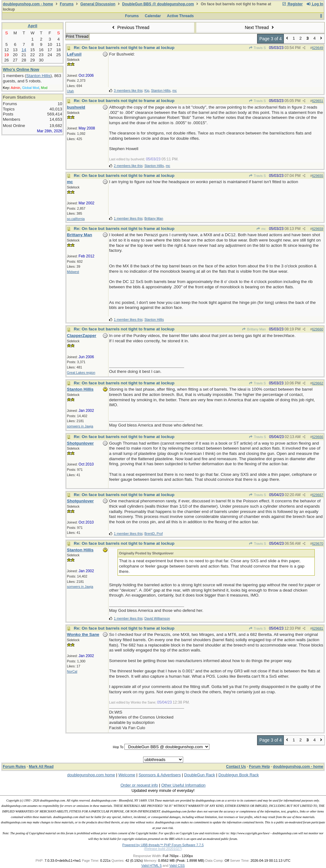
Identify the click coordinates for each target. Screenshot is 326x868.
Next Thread (260, 27)
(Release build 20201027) (163, 849)
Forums (67, 4)
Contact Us (236, 767)
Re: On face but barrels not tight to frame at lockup (124, 48)
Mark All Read (41, 767)
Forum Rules (14, 767)
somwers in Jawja (80, 426)
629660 (318, 329)
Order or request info (139, 785)
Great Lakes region (81, 373)
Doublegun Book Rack (239, 775)
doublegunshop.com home (91, 775)
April (33, 26)
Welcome (127, 775)
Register (292, 4)
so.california (76, 219)
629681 (318, 628)
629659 (318, 229)
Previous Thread (130, 27)
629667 (318, 495)
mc (261, 229)
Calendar (153, 16)
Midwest (73, 272)
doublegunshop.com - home (28, 4)
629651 (318, 101)
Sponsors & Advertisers (160, 775)
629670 (318, 544)
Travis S (257, 48)
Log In (315, 4)
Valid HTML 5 (151, 866)
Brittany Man (254, 329)
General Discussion (98, 4)
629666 (318, 437)
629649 (318, 48)
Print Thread (77, 36)
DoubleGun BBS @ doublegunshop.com (158, 4)
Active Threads (180, 16)
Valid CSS (177, 866)
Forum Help (260, 767)
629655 (318, 176)
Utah (70, 91)
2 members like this (128, 166)
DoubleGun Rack (200, 775)
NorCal (72, 671)
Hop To (118, 747)
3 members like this (128, 90)
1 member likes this (128, 218)
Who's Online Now (21, 69)
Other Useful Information (183, 785)
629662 (318, 383)
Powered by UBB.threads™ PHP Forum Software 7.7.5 (163, 845)
